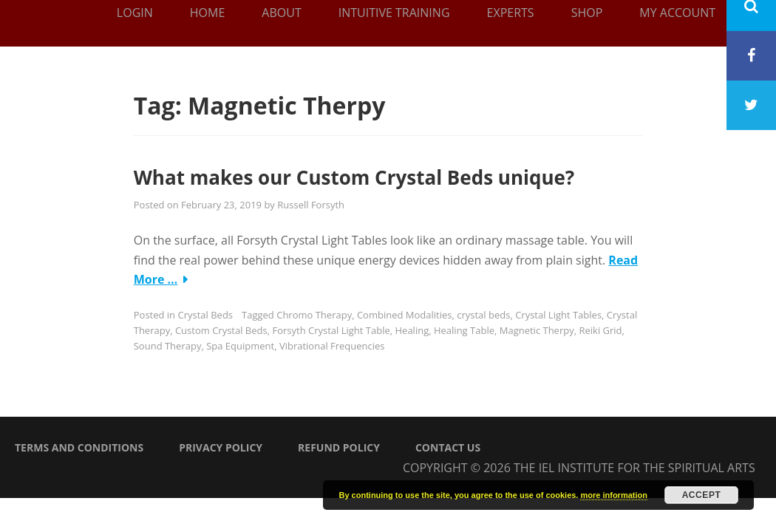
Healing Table (464, 330)
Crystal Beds (205, 315)
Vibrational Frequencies (332, 346)
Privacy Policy (221, 447)
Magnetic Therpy (537, 330)
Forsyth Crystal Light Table (331, 330)
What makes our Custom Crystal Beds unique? (354, 177)
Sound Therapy (168, 346)
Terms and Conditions (79, 447)
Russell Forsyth (311, 205)
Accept (702, 495)
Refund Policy (339, 447)
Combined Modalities (405, 315)
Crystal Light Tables (558, 315)
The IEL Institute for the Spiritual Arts (634, 468)
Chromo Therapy (314, 315)
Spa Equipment (240, 346)
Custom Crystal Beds (221, 330)
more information (613, 495)
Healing (412, 330)
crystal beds (483, 315)
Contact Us (448, 447)
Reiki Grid (600, 330)
